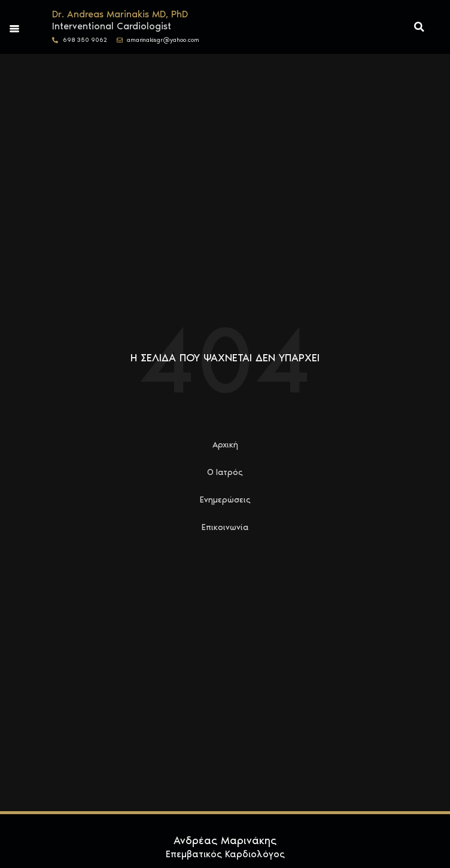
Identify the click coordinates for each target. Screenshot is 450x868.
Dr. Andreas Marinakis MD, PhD (120, 14)
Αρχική (225, 445)
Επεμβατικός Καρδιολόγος (225, 854)
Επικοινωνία (225, 527)
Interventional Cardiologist (112, 26)
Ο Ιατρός (225, 472)
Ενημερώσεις (225, 500)
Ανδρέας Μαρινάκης (225, 840)
